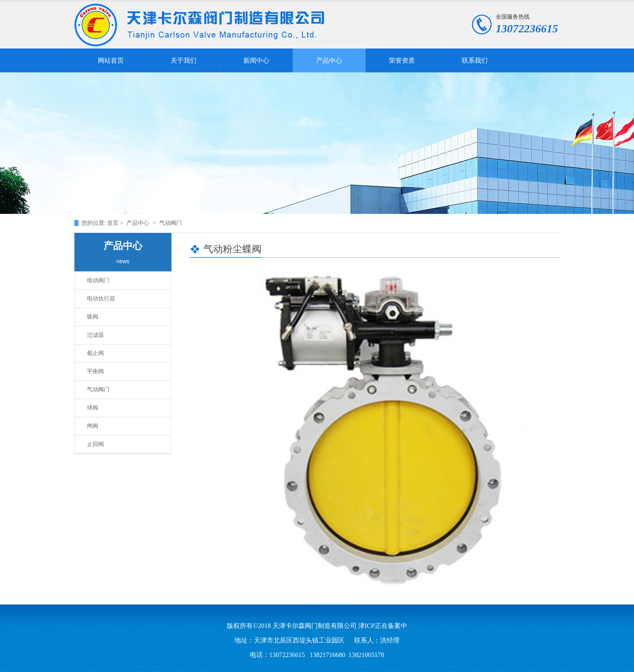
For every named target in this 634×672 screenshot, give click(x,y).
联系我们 (475, 60)
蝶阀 (93, 317)
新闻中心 (256, 60)
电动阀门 (98, 280)
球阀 (93, 408)
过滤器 (95, 335)
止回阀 (95, 444)
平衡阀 (95, 371)
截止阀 (95, 353)
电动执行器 (101, 299)
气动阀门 (98, 390)
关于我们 (184, 60)
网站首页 (111, 60)
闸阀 (93, 426)
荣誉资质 (402, 60)
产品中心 (329, 60)
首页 (114, 223)
